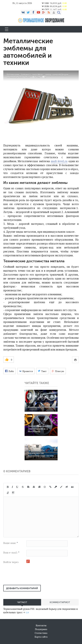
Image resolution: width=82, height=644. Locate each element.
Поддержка (41, 629)
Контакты (41, 625)
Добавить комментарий (22, 588)
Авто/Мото (37, 75)
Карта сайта (41, 637)
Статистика (41, 633)
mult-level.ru (59, 161)
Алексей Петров (60, 75)
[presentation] (28, 576)
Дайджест (26, 75)
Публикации (13, 75)
